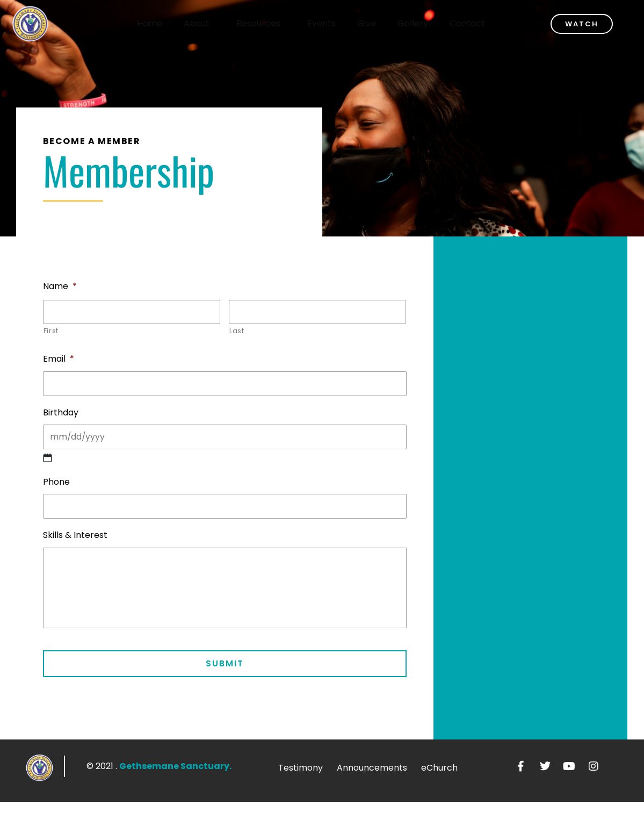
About (209, 23)
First (51, 334)
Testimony (301, 785)
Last (237, 334)
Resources (271, 23)
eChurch (439, 785)
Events (331, 23)
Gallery (422, 23)
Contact (477, 23)
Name (60, 287)
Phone (56, 491)
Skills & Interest (75, 547)
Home (159, 23)
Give (376, 23)
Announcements (372, 785)
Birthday (61, 419)
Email (59, 362)
